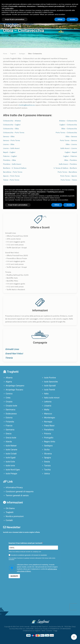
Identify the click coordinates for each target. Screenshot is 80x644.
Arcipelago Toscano (13, 390)
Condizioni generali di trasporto (18, 492)
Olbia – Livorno (71, 144)
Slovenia (47, 454)
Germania (9, 430)
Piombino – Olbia (9, 160)
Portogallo (47, 438)
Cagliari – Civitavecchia (68, 125)
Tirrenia (9, 358)
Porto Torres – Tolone (69, 180)
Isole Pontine (49, 378)
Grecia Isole (10, 438)
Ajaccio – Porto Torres (11, 176)
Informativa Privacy (13, 488)
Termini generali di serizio (16, 496)
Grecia (7, 434)
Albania (8, 378)
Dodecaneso (10, 414)
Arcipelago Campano (14, 386)
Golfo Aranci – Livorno (69, 148)
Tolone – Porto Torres (11, 180)
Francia (8, 426)
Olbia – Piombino (71, 160)
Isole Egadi (9, 458)
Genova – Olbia (9, 136)
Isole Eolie (9, 462)
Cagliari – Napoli (71, 152)
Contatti (8, 520)
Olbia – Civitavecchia (69, 129)
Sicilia (46, 450)
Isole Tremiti (48, 390)
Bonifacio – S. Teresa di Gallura (15, 168)
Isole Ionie (9, 466)
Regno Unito (48, 442)
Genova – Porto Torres (12, 140)
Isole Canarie (10, 450)
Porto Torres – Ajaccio (69, 176)
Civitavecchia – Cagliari (12, 125)
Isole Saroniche (50, 382)
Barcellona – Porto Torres (13, 172)
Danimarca (9, 410)
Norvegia (47, 422)
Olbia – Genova (71, 136)
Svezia (46, 462)
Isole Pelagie (10, 474)
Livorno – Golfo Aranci (11, 148)
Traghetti (8, 512)
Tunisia (46, 466)
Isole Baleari (10, 446)
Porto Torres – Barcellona (67, 172)
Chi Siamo (9, 508)
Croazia (8, 402)
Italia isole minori (51, 398)
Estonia (8, 418)
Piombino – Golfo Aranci (12, 164)
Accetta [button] (72, 19)
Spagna (46, 458)
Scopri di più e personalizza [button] (15, 19)
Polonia (46, 434)
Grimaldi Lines (12, 349)
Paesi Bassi (48, 426)
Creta (7, 398)
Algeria (7, 382)
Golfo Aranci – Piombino (68, 164)
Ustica (46, 474)
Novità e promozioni (13, 516)
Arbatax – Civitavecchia (68, 121)
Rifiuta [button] (60, 19)
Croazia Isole (10, 406)
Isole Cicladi (10, 454)
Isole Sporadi (49, 386)
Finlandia (9, 422)
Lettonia (46, 402)
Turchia (46, 470)
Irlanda (7, 442)
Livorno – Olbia (9, 144)
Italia (45, 394)
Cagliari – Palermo (70, 156)
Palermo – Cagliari (10, 156)
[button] (74, 637)
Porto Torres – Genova (68, 140)
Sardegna (47, 446)
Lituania (46, 406)
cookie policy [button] (9, 8)
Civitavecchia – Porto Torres (14, 132)
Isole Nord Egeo (12, 470)
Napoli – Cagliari (9, 152)
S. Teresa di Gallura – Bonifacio (65, 168)
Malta (45, 410)
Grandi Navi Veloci (14, 354)
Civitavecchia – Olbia (11, 129)
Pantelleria (48, 430)
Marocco (47, 414)
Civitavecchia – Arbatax (12, 121)
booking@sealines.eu (27, 105)
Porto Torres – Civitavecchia (66, 132)
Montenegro (48, 418)
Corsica (8, 394)
